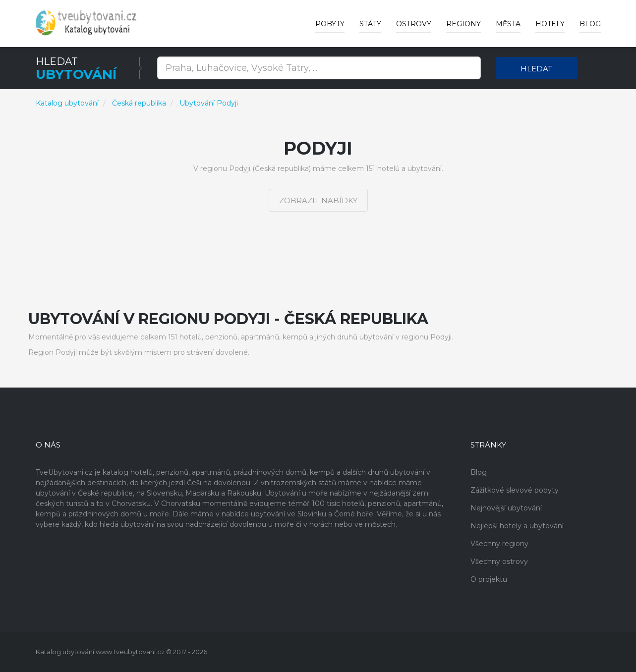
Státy (370, 24)
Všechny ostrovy (499, 561)
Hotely (550, 24)
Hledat (536, 69)
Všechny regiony (499, 544)
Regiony (463, 24)
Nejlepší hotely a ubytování (517, 526)
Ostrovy (414, 24)
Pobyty (330, 24)
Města (508, 24)
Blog (590, 24)
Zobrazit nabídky (318, 200)
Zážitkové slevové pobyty (515, 490)
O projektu (489, 579)
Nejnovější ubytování (506, 508)
